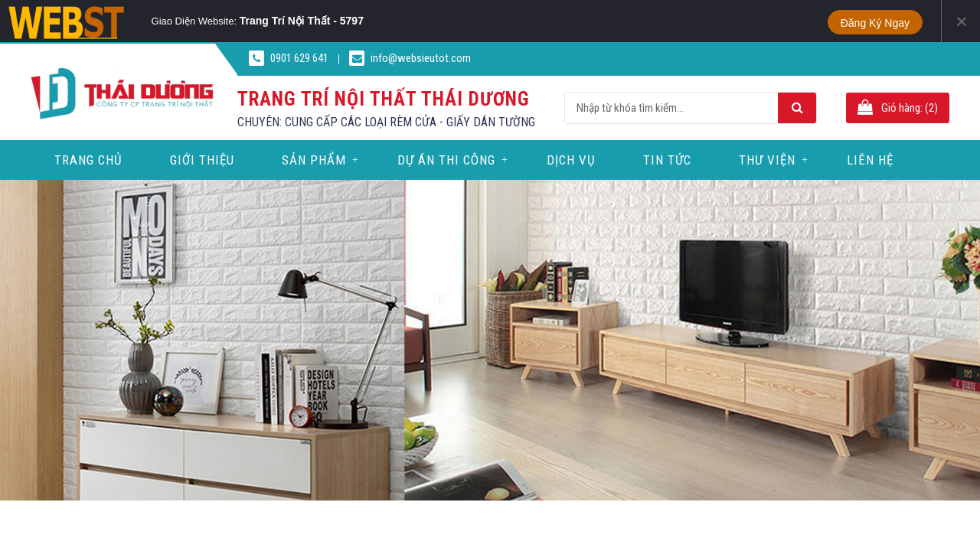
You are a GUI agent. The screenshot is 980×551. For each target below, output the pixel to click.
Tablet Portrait (479, 21)
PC (413, 21)
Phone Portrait (537, 21)
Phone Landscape (509, 21)
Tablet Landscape (449, 21)
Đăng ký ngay (875, 23)
